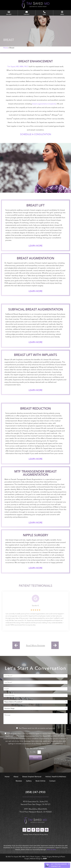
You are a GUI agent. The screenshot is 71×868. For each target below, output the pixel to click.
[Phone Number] (35, 702)
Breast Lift (35, 212)
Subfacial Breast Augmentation (36, 316)
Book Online (40, 787)
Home (6, 54)
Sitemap (26, 841)
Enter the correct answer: (35, 755)
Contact (52, 787)
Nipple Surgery (36, 542)
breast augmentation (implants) (44, 110)
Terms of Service (34, 841)
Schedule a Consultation (36, 141)
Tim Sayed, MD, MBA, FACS (18, 73)
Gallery (29, 787)
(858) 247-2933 (35, 798)
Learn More (35, 252)
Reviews (19, 787)
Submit (35, 764)
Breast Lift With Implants (36, 361)
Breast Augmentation (35, 265)
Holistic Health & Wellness (56, 783)
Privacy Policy (44, 841)
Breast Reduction (35, 415)
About (16, 783)
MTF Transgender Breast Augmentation (35, 480)
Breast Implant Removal (32, 783)
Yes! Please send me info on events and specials (37, 735)
